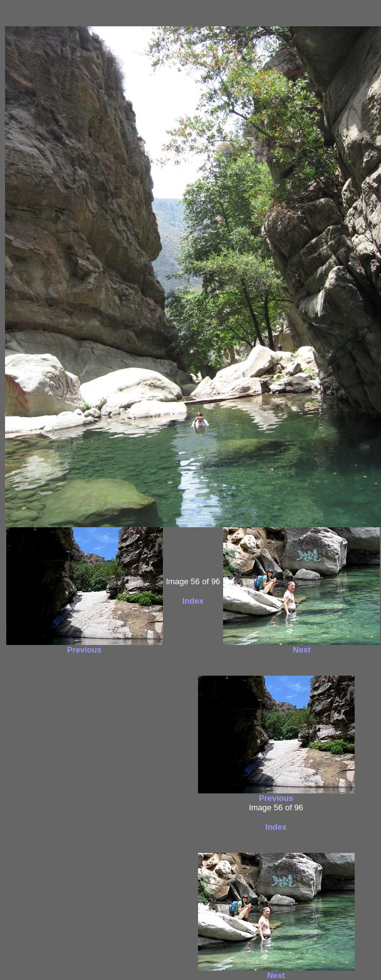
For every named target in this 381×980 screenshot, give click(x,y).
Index (193, 601)
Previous (84, 650)
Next (301, 650)
